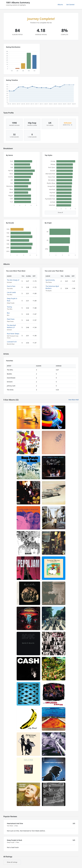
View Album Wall (74, 400)
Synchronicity (50, 280)
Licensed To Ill (12, 342)
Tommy (9, 307)
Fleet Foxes (11, 319)
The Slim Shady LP (13, 280)
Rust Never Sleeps (13, 334)
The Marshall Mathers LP (11, 326)
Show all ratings (12, 862)
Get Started (70, 5)
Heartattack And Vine (15, 823)
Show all (60, 213)
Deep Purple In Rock (15, 840)
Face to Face (11, 286)
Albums (60, 5)
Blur (8, 313)
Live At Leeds (11, 292)
